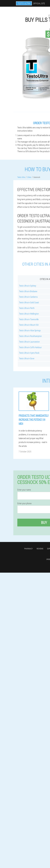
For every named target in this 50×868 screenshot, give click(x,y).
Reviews (40, 549)
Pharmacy (28, 549)
